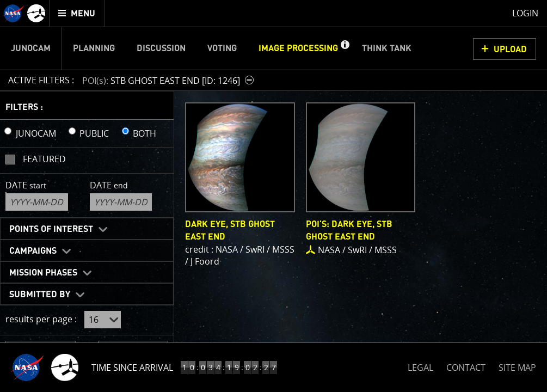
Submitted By (40, 295)
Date (26, 185)
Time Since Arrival (132, 367)
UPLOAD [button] (510, 50)
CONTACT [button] (466, 367)
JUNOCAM (36, 133)
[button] (345, 48)
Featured (44, 159)
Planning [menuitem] (94, 48)
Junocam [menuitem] (31, 48)
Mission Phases (43, 273)
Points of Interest (51, 229)
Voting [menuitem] (222, 48)
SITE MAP (517, 367)
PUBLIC (94, 133)
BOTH (145, 133)
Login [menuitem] (525, 13)
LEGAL (420, 366)
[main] (273, 196)
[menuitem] (77, 13)
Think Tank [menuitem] (387, 48)
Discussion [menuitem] (161, 48)
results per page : (41, 319)
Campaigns (33, 251)
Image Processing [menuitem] (298, 48)
